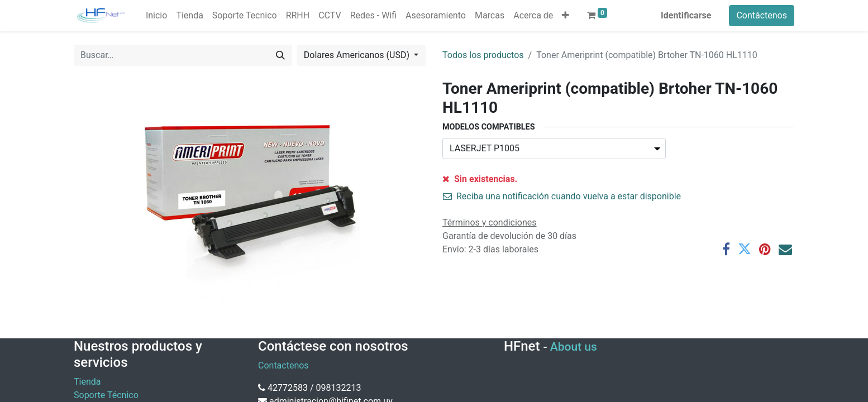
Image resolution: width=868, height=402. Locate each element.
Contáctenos (762, 15)
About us (574, 347)
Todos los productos (483, 55)
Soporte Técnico (106, 395)
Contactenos (283, 365)
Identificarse (686, 15)
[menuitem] (156, 16)
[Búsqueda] (280, 55)
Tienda (87, 382)
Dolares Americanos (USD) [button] (358, 55)
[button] (566, 16)
